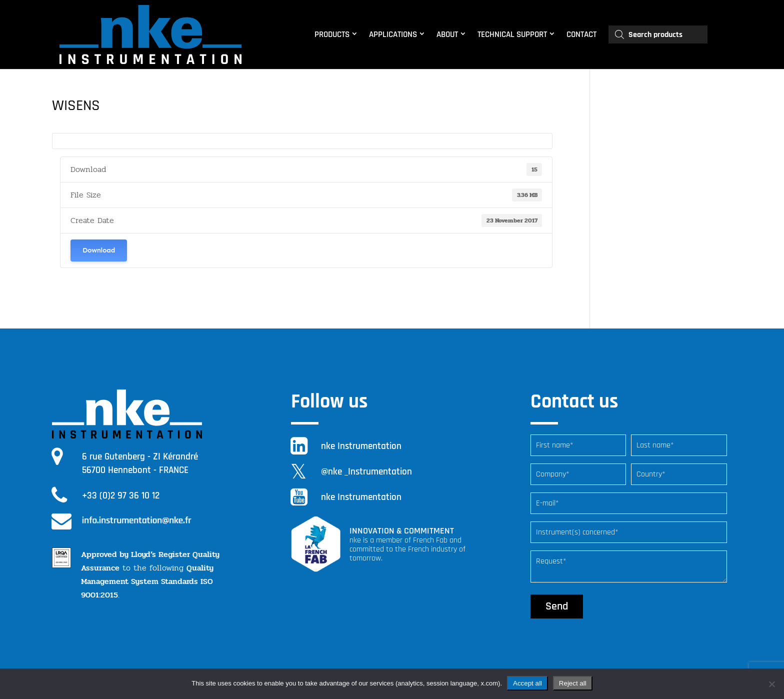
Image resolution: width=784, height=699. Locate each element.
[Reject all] (771, 684)
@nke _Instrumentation (366, 472)
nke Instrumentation (361, 446)
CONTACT (581, 34)
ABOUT (447, 34)
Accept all (527, 683)
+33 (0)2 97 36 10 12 (121, 496)
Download (99, 250)
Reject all (573, 683)
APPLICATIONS (393, 34)
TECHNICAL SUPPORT (512, 34)
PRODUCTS (332, 34)
